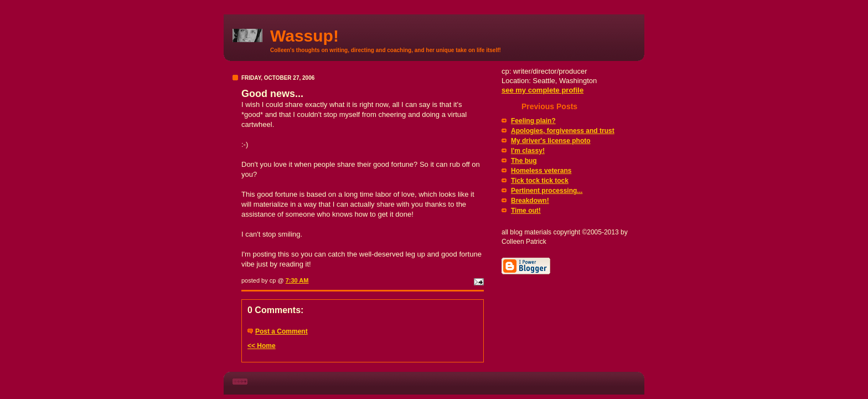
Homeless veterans (541, 171)
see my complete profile (542, 90)
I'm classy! (528, 151)
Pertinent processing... (547, 191)
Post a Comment (281, 331)
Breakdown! (530, 201)
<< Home (262, 346)
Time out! (526, 211)
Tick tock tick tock (540, 181)
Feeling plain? (533, 121)
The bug (524, 161)
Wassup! (304, 36)
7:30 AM (297, 280)
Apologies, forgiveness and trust (563, 131)
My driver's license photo (551, 141)
